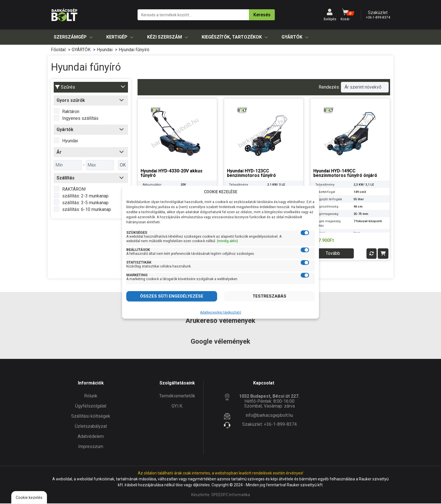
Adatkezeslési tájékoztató (220, 312)
